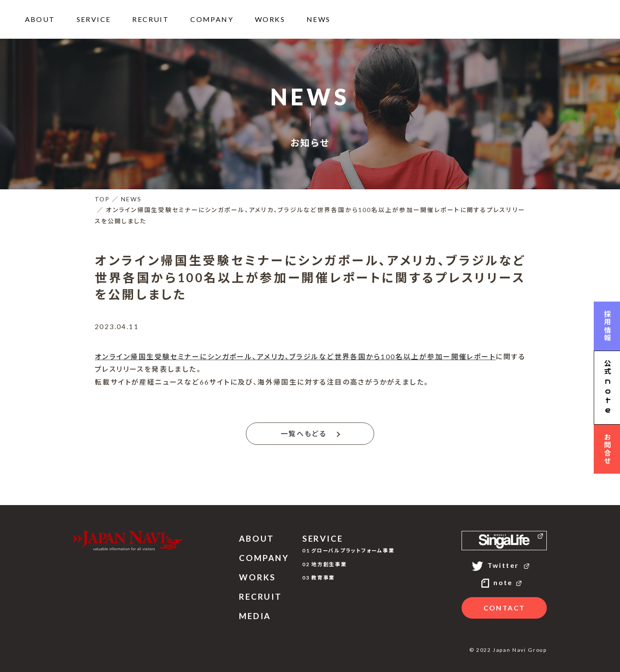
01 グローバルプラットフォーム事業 (349, 550)
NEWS (319, 19)
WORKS (270, 19)
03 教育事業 (319, 577)
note (504, 582)
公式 (607, 388)
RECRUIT (150, 19)
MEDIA (255, 616)
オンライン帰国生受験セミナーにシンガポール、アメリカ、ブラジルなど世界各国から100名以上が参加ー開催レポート (295, 356)
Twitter (504, 565)
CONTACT (504, 608)
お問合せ (607, 449)
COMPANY (212, 19)
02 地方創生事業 (325, 564)
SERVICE (94, 19)
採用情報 (607, 326)
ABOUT (40, 19)
